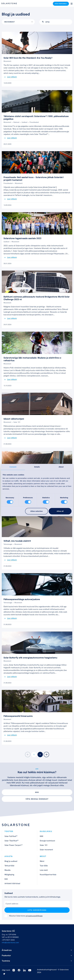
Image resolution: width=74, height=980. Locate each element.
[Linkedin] (24, 970)
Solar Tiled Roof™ (12, 841)
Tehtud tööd (9, 866)
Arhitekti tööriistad (12, 883)
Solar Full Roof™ (11, 836)
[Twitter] (4, 974)
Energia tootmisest (47, 841)
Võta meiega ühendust (37, 799)
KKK (37, 792)
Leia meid (44, 870)
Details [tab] (37, 467)
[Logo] (9, 3)
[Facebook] (19, 970)
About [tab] (61, 467)
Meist (42, 861)
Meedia (8, 870)
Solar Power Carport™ (14, 845)
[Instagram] (14, 970)
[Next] (46, 755)
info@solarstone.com (10, 943)
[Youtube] (30, 970)
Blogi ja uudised (11, 861)
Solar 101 (44, 845)
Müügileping (9, 875)
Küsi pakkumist (61, 4)
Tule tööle (44, 866)
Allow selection (37, 511)
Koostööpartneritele (48, 875)
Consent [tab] (13, 467)
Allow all (60, 511)
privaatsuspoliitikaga (34, 916)
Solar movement (46, 850)
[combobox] (18, 22)
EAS (6, 879)
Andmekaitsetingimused (47, 970)
